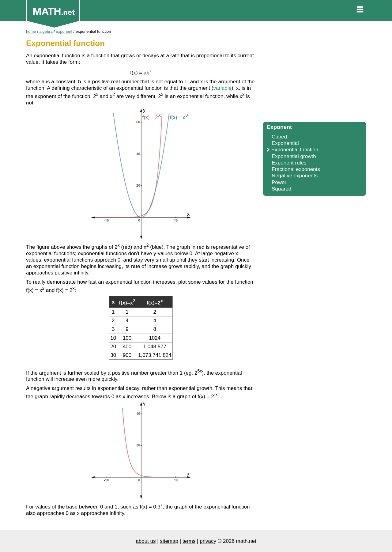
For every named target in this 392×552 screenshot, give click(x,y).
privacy (208, 541)
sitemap (169, 541)
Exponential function (295, 150)
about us (146, 541)
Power (279, 182)
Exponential (285, 143)
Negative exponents (295, 176)
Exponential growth (294, 156)
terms (189, 541)
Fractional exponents (296, 169)
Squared (281, 189)
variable (222, 88)
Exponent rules (289, 163)
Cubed (279, 137)
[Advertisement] (315, 74)
